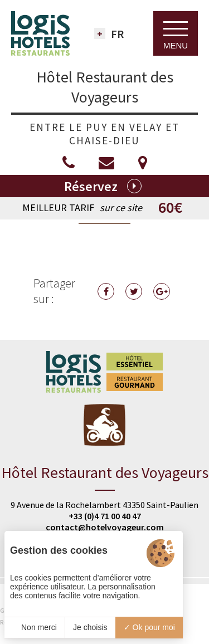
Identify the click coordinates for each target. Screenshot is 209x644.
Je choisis (90, 627)
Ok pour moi (149, 627)
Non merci (35, 627)
